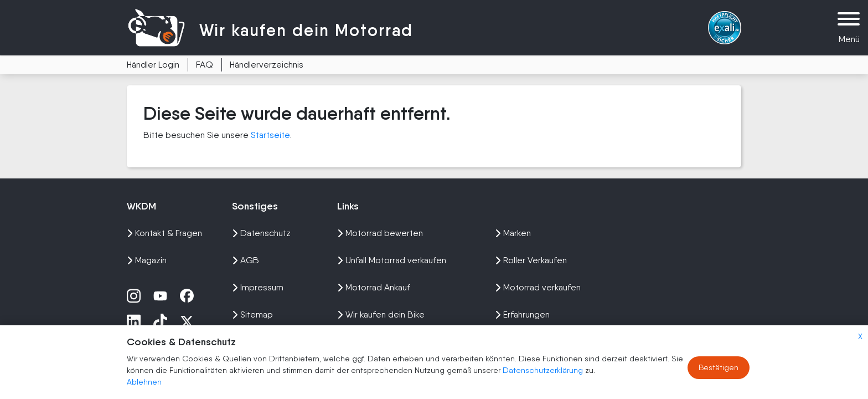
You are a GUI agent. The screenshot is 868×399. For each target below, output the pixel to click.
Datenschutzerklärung (544, 370)
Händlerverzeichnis (267, 65)
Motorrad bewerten (380, 233)
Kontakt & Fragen (164, 233)
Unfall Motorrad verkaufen (392, 260)
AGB (246, 260)
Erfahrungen (522, 314)
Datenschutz (261, 233)
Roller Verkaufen (531, 260)
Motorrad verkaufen (538, 287)
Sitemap (252, 314)
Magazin (147, 260)
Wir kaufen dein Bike (381, 314)
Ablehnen (144, 382)
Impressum (258, 287)
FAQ (205, 65)
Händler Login (153, 65)
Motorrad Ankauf (374, 287)
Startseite (270, 135)
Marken (513, 233)
